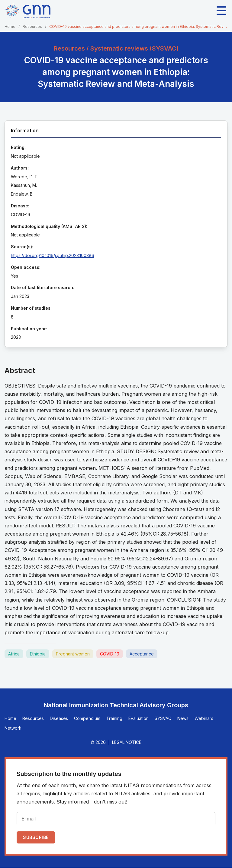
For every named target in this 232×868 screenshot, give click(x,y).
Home (10, 26)
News (183, 718)
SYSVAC (163, 718)
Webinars (204, 718)
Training (114, 718)
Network (13, 728)
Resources (32, 26)
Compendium (87, 718)
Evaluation (139, 718)
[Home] (27, 11)
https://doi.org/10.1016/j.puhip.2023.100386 (53, 255)
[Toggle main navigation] (221, 11)
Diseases (59, 718)
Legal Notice (127, 742)
